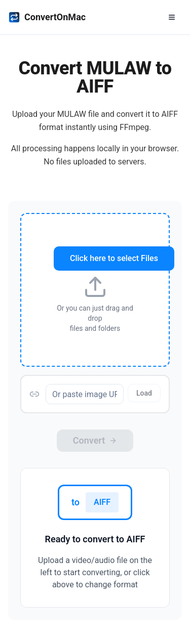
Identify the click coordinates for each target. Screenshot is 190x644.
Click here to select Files (114, 258)
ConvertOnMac (47, 17)
